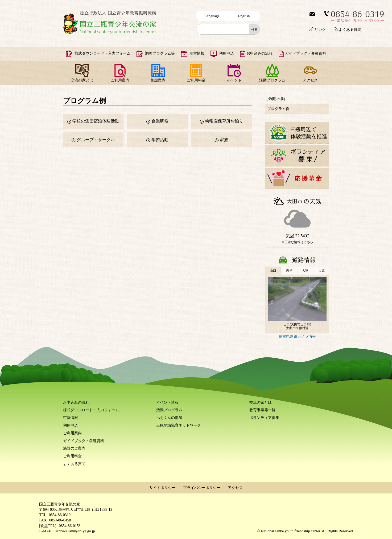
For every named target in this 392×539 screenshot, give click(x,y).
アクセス (310, 80)
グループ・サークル (96, 140)
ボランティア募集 (264, 418)
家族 (224, 140)
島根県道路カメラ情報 (297, 336)
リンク (320, 29)
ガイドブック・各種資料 (306, 53)
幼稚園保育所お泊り (224, 121)
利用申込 (226, 53)
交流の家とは (82, 80)
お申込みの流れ (259, 53)
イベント (234, 80)
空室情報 (197, 53)
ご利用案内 (120, 80)
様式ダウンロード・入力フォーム (102, 53)
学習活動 (160, 140)
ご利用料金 (196, 80)
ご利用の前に (277, 99)
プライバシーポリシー (202, 488)
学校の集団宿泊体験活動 (96, 121)
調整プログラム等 (160, 53)
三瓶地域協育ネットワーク (179, 425)
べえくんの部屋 (169, 418)
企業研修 (160, 121)
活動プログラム (272, 80)
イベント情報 (167, 402)
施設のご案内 (74, 448)
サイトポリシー (162, 488)
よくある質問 (350, 29)
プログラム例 (278, 109)
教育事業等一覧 (262, 410)
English (244, 16)
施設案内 (158, 80)
